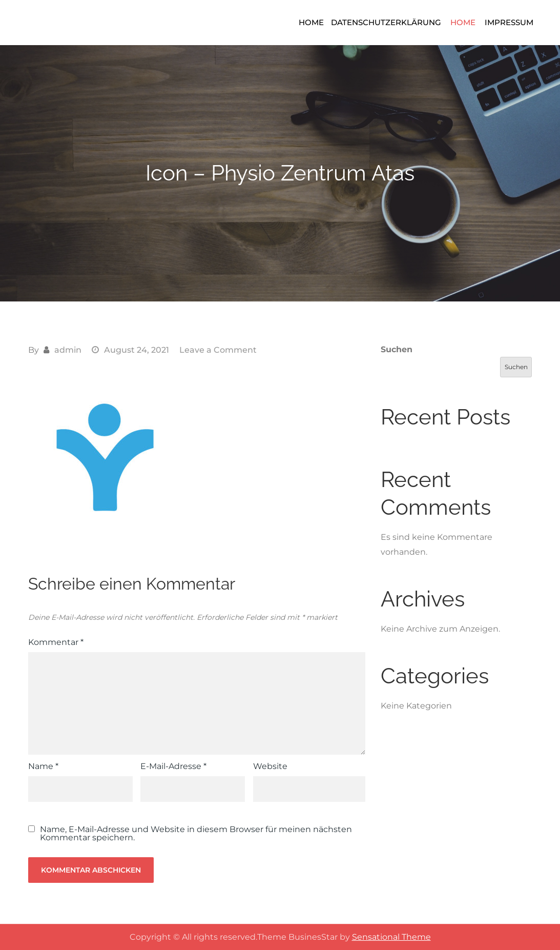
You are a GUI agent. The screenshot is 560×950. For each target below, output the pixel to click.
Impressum (509, 22)
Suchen (397, 349)
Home (311, 22)
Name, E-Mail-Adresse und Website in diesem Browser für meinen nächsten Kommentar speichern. (196, 834)
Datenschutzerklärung (386, 22)
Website (270, 766)
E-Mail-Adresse (173, 766)
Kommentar (56, 642)
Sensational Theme (391, 937)
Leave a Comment (218, 350)
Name (43, 766)
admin (68, 350)
